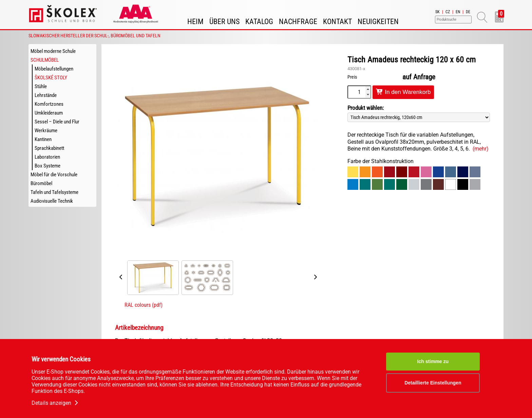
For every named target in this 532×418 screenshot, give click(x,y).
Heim (195, 22)
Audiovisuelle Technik (52, 201)
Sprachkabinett (49, 148)
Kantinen (43, 139)
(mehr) (481, 149)
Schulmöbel (45, 60)
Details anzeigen (55, 403)
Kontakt (337, 22)
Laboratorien (47, 157)
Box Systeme (47, 166)
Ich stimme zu (433, 361)
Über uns (224, 22)
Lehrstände (46, 95)
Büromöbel (41, 183)
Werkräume (46, 131)
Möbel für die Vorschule (54, 175)
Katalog (259, 22)
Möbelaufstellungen (54, 69)
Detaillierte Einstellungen (433, 383)
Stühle (41, 86)
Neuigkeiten (378, 22)
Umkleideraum (49, 113)
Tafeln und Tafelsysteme (54, 192)
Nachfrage (298, 22)
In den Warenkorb (403, 92)
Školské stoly (51, 78)
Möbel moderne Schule (53, 51)
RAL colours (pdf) (144, 305)
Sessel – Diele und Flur (57, 122)
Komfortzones (49, 104)
